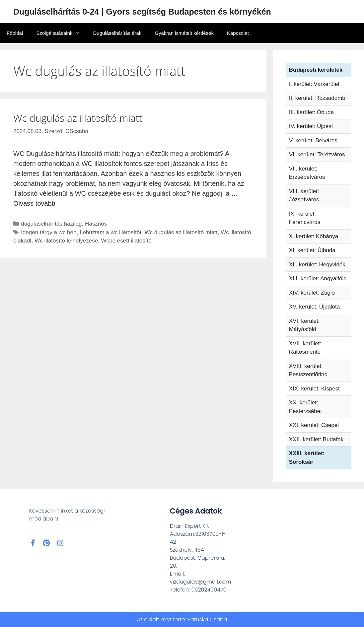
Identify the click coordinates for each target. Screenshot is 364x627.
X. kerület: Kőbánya (314, 236)
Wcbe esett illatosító (126, 241)
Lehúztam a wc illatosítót (110, 232)
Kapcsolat (238, 33)
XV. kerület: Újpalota (314, 307)
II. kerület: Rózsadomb (317, 98)
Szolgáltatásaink (61, 33)
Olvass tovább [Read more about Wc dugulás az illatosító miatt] (34, 203)
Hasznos (96, 224)
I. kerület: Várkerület (314, 84)
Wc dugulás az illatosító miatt (78, 118)
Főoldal (15, 33)
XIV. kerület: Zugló (312, 293)
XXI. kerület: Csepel (314, 425)
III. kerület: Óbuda (311, 112)
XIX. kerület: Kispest (314, 389)
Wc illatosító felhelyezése (66, 241)
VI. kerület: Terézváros (317, 154)
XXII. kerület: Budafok (316, 439)
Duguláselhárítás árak (117, 33)
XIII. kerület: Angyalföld (318, 279)
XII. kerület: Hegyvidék (317, 265)
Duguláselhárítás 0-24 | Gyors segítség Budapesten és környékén (142, 12)
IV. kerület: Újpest (311, 126)
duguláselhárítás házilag (51, 224)
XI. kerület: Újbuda (312, 250)
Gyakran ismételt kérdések (184, 33)
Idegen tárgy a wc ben (49, 232)
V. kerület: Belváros (313, 140)
